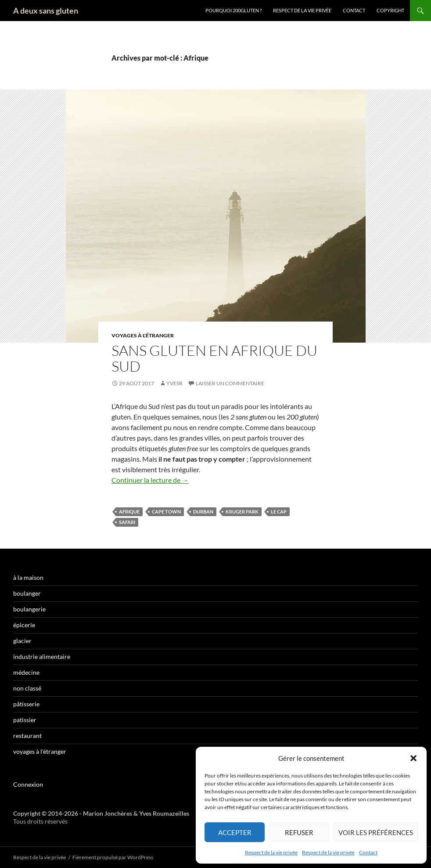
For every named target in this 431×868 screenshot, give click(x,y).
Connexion (28, 784)
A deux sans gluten (46, 11)
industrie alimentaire (42, 656)
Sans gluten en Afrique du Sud (214, 358)
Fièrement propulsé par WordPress (113, 857)
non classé (27, 688)
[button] (413, 758)
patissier (25, 720)
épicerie (24, 625)
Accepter (235, 832)
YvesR (174, 383)
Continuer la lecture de (150, 480)
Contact (368, 852)
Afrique (129, 512)
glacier (22, 641)
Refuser (299, 832)
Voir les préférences (376, 832)
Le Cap (279, 512)
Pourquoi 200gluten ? (233, 10)
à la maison (28, 577)
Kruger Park (242, 512)
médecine (26, 672)
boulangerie (29, 609)
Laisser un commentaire (230, 383)
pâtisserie (26, 704)
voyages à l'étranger (143, 335)
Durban (203, 512)
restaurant (27, 736)
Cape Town (166, 512)
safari (127, 522)
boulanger (27, 593)
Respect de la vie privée (271, 852)
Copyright (390, 10)
